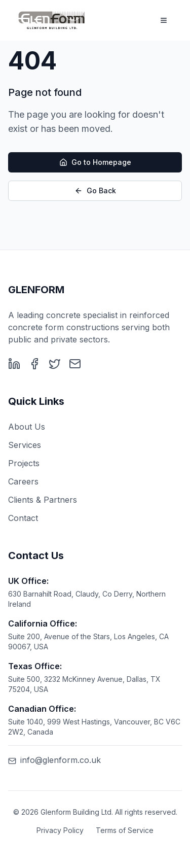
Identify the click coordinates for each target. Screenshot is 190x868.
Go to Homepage (95, 163)
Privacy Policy (60, 830)
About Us (27, 427)
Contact (23, 518)
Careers (23, 481)
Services (25, 445)
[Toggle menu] (164, 20)
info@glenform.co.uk (54, 760)
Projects (24, 463)
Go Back (95, 191)
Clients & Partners (43, 500)
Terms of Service (125, 830)
